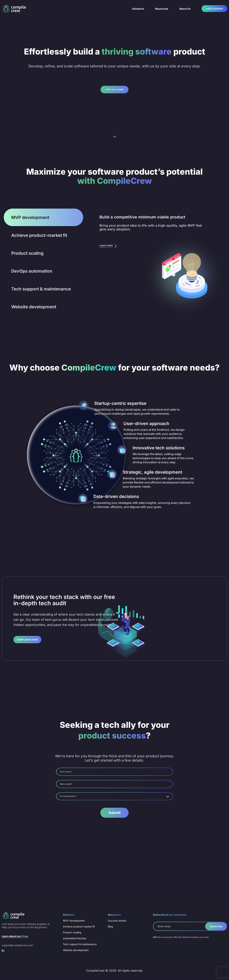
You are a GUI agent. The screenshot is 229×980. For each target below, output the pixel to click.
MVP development (74, 920)
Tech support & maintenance (80, 944)
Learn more (109, 247)
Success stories (117, 920)
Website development (76, 950)
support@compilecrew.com (17, 944)
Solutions (138, 9)
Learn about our (15, 935)
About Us (185, 9)
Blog (110, 926)
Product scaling (72, 932)
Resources (162, 9)
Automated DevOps (75, 938)
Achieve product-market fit (79, 926)
